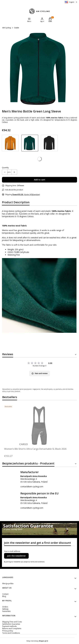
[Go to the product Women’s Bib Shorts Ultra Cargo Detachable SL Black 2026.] (39, 425)
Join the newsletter (16, 556)
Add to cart (40, 180)
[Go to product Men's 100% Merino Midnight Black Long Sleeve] (49, 143)
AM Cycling (7, 28)
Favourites (6, 611)
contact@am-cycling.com (32, 487)
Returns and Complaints (12, 629)
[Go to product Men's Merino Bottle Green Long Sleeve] (30, 143)
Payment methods (9, 626)
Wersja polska (8, 584)
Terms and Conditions (11, 633)
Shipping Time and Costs (12, 622)
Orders (5, 607)
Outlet (17, 28)
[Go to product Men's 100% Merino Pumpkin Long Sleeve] (10, 143)
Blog (4, 596)
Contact (5, 594)
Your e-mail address (12, 551)
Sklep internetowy (36, 641)
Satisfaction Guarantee (11, 624)
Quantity (5, 168)
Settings (5, 609)
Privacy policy (8, 631)
